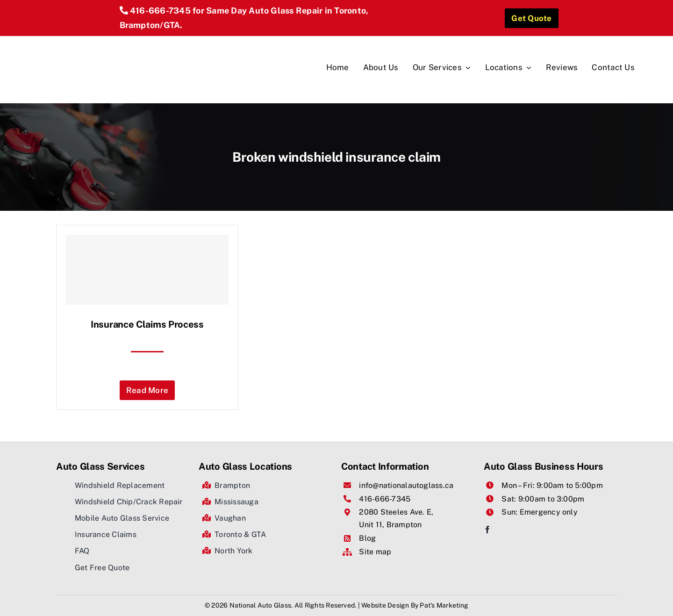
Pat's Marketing (444, 605)
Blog (367, 538)
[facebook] (487, 530)
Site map (375, 552)
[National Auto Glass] (118, 39)
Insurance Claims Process (147, 324)
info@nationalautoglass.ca (406, 485)
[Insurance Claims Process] (147, 270)
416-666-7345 (160, 11)
